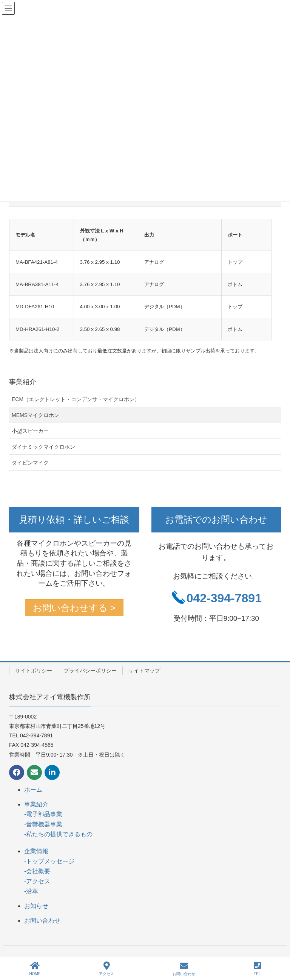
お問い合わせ (42, 921)
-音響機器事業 (43, 824)
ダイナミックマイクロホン (43, 447)
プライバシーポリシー (90, 671)
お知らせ (36, 906)
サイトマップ (144, 671)
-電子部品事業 (43, 814)
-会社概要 (37, 871)
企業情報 (36, 851)
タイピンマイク (30, 463)
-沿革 (31, 891)
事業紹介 (23, 382)
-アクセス (37, 881)
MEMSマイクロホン (35, 415)
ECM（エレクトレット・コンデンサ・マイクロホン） (76, 399)
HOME (35, 969)
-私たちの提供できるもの (58, 834)
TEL (257, 969)
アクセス (106, 969)
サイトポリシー (34, 671)
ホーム (33, 790)
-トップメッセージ (49, 861)
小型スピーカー (30, 431)
